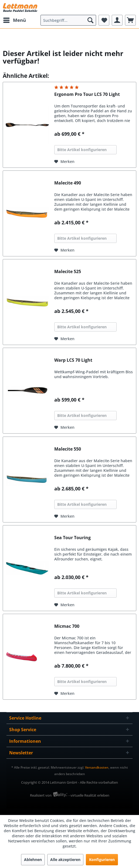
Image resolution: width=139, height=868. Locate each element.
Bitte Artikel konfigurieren (82, 150)
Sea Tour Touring (72, 538)
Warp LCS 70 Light (73, 360)
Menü (15, 20)
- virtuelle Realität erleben (89, 795)
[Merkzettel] (104, 20)
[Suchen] (90, 20)
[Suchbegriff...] (68, 20)
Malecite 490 (68, 183)
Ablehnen (33, 860)
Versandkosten (97, 767)
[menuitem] (14, 20)
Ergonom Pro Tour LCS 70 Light (87, 94)
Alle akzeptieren (65, 860)
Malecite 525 (68, 272)
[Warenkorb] (130, 20)
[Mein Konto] (117, 20)
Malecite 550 (68, 449)
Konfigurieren (102, 860)
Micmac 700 (67, 626)
